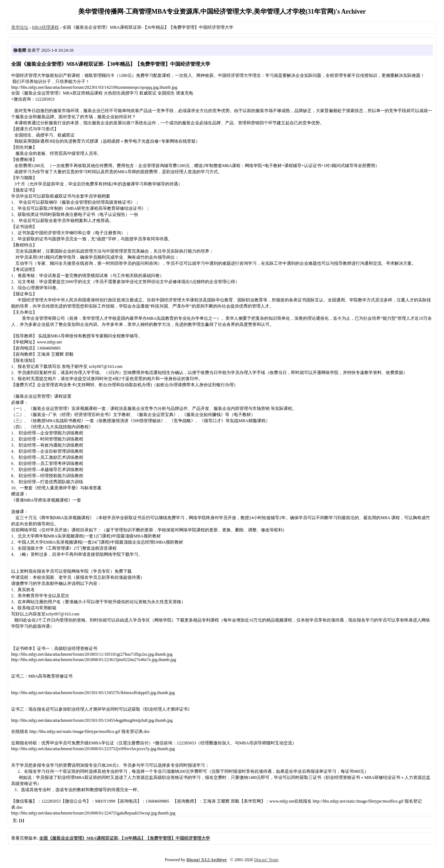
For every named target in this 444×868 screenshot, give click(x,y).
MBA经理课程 (45, 27)
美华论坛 (20, 27)
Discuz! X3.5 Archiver (207, 860)
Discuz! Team (266, 860)
